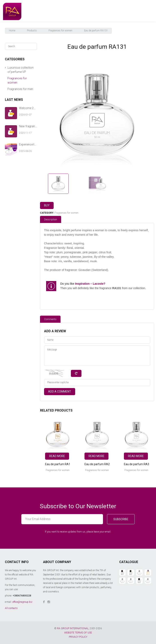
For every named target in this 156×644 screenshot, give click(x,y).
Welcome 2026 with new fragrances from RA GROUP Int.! (28, 108)
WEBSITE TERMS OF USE (78, 633)
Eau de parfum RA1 (58, 464)
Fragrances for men (20, 89)
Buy (47, 205)
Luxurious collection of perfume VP (21, 70)
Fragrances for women (60, 31)
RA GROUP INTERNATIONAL (73, 628)
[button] (5, 68)
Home (12, 31)
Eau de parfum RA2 (97, 464)
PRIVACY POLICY (78, 637)
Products (32, 31)
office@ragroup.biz (22, 602)
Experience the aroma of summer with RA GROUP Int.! (28, 144)
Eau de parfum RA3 (136, 464)
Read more (57, 456)
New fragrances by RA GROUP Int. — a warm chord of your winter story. (28, 126)
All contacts (11, 608)
